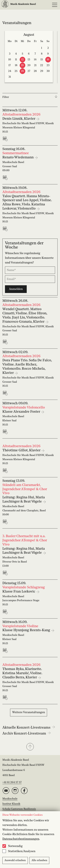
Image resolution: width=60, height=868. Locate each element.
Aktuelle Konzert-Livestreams (29, 728)
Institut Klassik (11, 804)
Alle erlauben (39, 860)
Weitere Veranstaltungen (29, 712)
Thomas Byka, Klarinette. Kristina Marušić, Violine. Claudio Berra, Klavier (22, 673)
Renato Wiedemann (18, 157)
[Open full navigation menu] (55, 5)
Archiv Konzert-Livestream (27, 734)
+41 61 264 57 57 (12, 782)
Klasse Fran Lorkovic (19, 592)
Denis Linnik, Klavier (19, 119)
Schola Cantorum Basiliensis (19, 809)
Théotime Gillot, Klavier (22, 450)
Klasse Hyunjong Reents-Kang (27, 630)
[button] (30, 747)
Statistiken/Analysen (22, 851)
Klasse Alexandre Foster (22, 412)
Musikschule (10, 799)
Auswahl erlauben (15, 860)
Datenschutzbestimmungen (21, 839)
